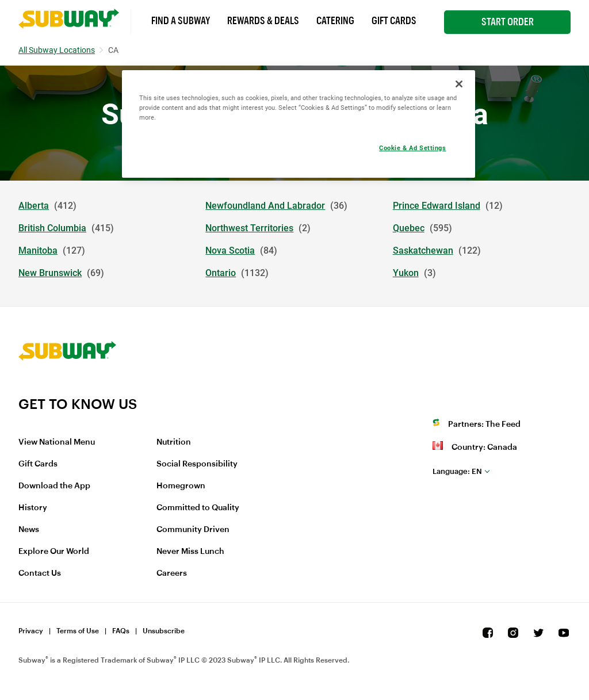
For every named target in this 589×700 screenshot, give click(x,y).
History (33, 508)
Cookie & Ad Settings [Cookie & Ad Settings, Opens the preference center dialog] (412, 148)
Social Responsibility (197, 464)
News (29, 530)
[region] (299, 124)
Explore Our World (54, 552)
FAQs (121, 631)
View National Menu (57, 442)
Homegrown (181, 486)
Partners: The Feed (484, 424)
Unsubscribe (164, 631)
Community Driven (193, 530)
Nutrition (174, 442)
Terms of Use (78, 631)
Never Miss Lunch (190, 552)
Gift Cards (394, 21)
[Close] (459, 84)
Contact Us (40, 573)
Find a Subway (181, 21)
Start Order (508, 22)
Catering (335, 21)
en (457, 471)
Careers (172, 573)
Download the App (54, 486)
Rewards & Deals (263, 21)
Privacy (31, 631)
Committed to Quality (198, 508)
